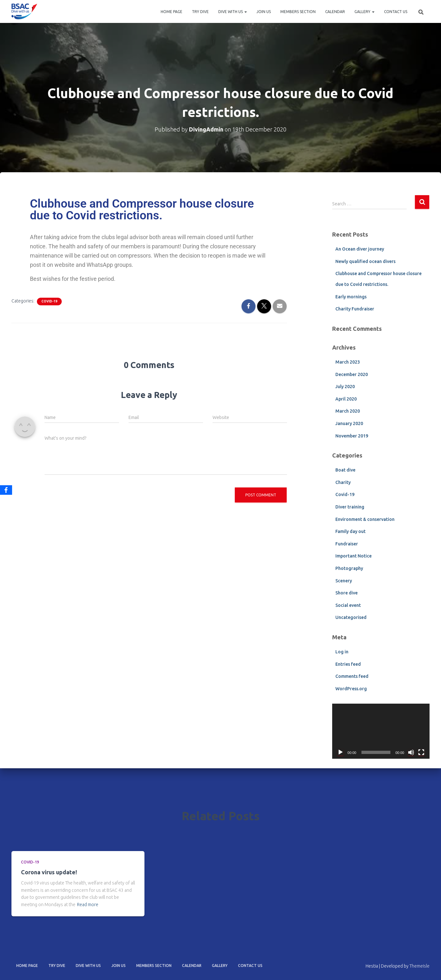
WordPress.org (351, 689)
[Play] (340, 752)
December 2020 (352, 374)
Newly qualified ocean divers (365, 261)
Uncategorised (351, 617)
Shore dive (346, 593)
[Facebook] (6, 490)
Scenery (344, 581)
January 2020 (349, 423)
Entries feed (348, 664)
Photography (349, 568)
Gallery (364, 12)
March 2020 (348, 411)
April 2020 (346, 399)
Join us (264, 12)
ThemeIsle (420, 966)
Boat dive (345, 470)
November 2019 (352, 436)
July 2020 (345, 387)
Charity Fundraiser (355, 309)
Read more (88, 905)
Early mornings (351, 297)
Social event (348, 605)
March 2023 (348, 362)
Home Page (171, 12)
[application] (381, 731)
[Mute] (411, 752)
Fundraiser (347, 544)
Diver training (350, 507)
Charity (343, 482)
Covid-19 (49, 301)
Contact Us (396, 12)
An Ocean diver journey (360, 249)
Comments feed (352, 676)
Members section (298, 12)
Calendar (335, 12)
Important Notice (353, 556)
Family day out (350, 531)
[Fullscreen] (421, 752)
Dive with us (233, 12)
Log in (342, 652)
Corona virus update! (49, 872)
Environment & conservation (365, 519)
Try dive (200, 12)
